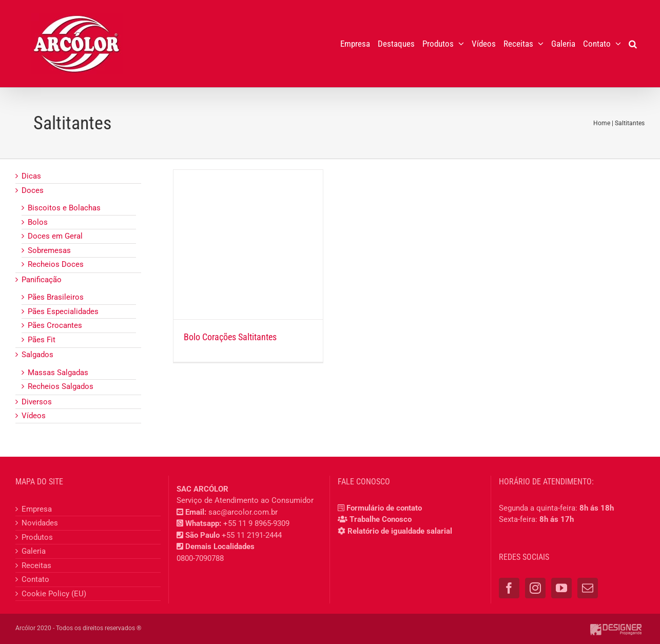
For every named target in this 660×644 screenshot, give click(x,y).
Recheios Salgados (61, 386)
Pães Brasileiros (56, 297)
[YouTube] (561, 588)
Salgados (37, 355)
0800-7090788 (200, 558)
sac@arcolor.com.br (243, 512)
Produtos (37, 537)
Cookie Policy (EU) (54, 594)
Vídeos (34, 416)
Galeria (34, 551)
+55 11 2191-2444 (252, 535)
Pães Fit (42, 340)
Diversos (37, 402)
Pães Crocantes (55, 325)
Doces (33, 190)
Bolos (38, 222)
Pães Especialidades (63, 311)
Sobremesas (49, 250)
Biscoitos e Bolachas (64, 208)
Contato (35, 579)
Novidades (40, 523)
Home (602, 123)
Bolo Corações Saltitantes (230, 337)
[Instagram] (535, 588)
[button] (633, 44)
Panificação (42, 280)
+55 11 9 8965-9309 (256, 523)
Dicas (31, 176)
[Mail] (588, 588)
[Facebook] (509, 588)
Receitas (36, 565)
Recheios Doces (56, 264)
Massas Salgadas (58, 373)
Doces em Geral (55, 236)
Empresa (37, 509)
